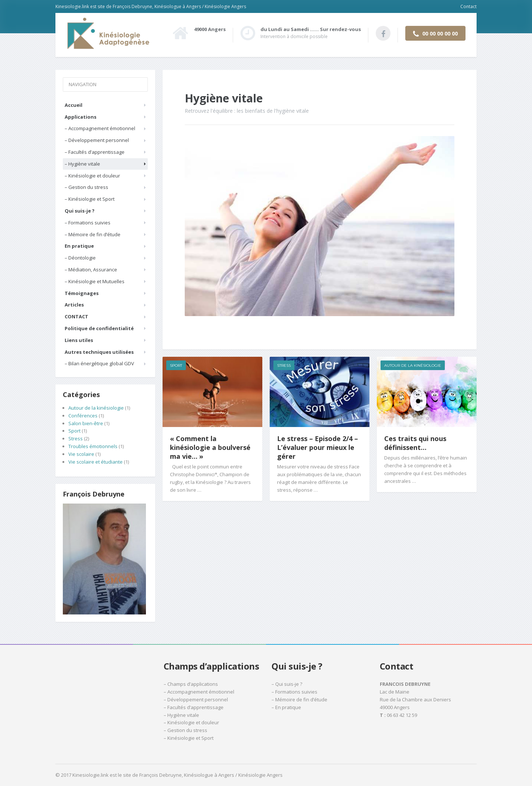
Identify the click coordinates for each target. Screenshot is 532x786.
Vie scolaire (81, 454)
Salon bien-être (86, 423)
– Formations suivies (88, 223)
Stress (284, 365)
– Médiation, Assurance (91, 270)
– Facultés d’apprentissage (95, 152)
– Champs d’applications (191, 684)
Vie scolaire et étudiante (96, 462)
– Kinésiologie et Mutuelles (95, 281)
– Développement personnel (97, 140)
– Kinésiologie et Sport (90, 199)
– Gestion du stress (86, 187)
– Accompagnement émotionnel (100, 128)
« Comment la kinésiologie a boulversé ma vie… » (210, 447)
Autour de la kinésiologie (413, 365)
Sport (176, 365)
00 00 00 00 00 (435, 34)
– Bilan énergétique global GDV (99, 363)
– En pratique (286, 707)
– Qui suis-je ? (287, 684)
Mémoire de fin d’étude (301, 699)
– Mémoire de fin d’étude (93, 234)
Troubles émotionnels (93, 446)
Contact (468, 6)
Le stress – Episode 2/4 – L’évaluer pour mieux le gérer (318, 447)
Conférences (83, 416)
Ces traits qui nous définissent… (415, 443)
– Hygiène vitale (82, 164)
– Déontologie (80, 258)
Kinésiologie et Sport (190, 738)
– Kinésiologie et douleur (92, 176)
